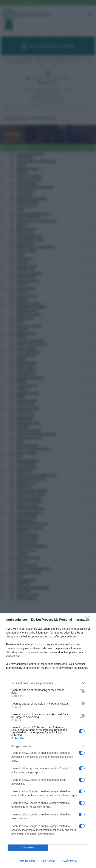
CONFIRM (28, 848)
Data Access (48, 861)
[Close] (89, 620)
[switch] (82, 691)
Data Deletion (27, 861)
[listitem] (48, 683)
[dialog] (48, 740)
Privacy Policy (69, 861)
